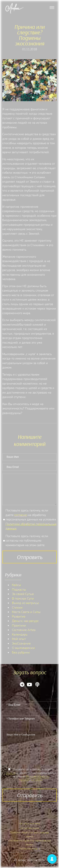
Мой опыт (19, 639)
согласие (21, 515)
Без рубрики (21, 653)
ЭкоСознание (21, 644)
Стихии (17, 608)
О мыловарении (23, 648)
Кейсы (16, 585)
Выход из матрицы (25, 603)
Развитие (19, 617)
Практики (19, 626)
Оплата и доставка (29, 824)
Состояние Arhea (24, 630)
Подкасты (19, 590)
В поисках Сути (23, 599)
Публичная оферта (29, 849)
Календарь (20, 635)
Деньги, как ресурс (25, 621)
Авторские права (30, 828)
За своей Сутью (23, 594)
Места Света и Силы (26, 612)
